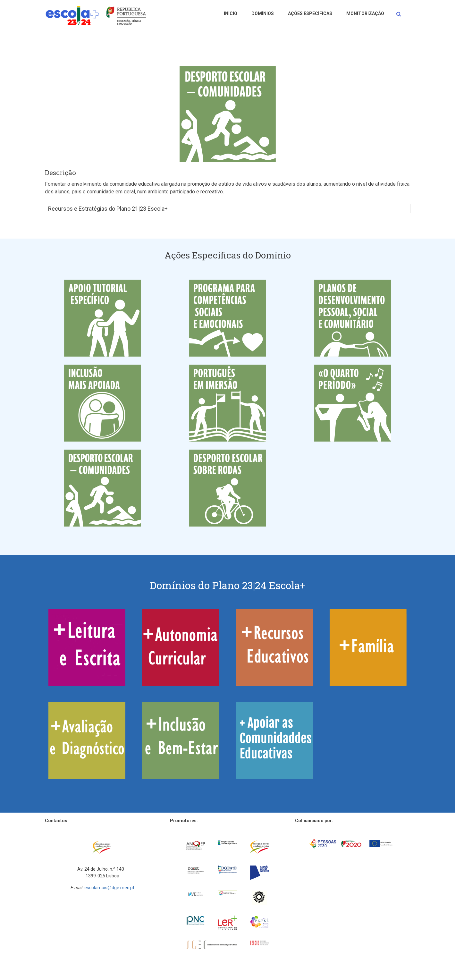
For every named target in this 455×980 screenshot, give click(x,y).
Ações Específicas (310, 13)
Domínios (263, 13)
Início (231, 13)
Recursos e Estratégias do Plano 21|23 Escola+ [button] (108, 209)
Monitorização (365, 13)
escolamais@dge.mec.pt (109, 888)
